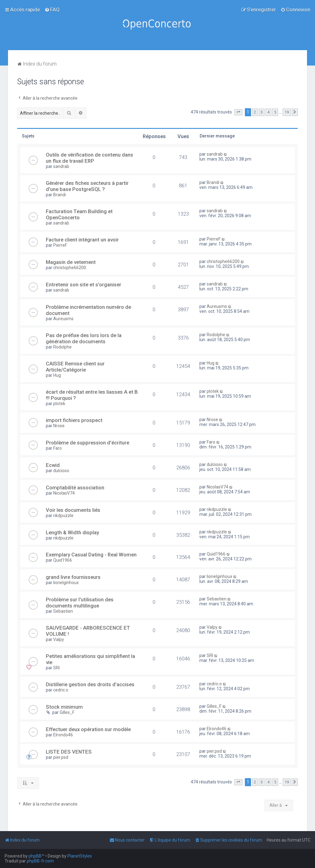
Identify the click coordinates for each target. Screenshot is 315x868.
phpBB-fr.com (40, 861)
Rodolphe (62, 347)
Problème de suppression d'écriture (88, 443)
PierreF (60, 245)
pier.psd (61, 757)
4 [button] (268, 112)
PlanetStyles (80, 856)
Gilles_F (67, 712)
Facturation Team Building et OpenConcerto (79, 214)
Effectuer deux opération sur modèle (88, 729)
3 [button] (262, 112)
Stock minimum (64, 707)
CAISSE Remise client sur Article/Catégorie (75, 367)
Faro (58, 448)
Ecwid (53, 465)
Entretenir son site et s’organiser (84, 285)
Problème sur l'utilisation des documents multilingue (80, 603)
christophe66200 (70, 268)
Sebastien (63, 611)
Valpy (59, 639)
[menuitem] (52, 10)
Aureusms (63, 319)
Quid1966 (63, 560)
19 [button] (287, 112)
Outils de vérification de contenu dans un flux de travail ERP (90, 158)
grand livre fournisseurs (73, 577)
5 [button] (275, 112)
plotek (59, 404)
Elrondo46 (63, 735)
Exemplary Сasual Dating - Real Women (91, 555)
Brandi (60, 195)
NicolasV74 (64, 493)
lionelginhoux (66, 583)
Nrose (59, 426)
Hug (57, 375)
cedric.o (61, 690)
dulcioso (61, 471)
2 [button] (255, 112)
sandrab (61, 166)
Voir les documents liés (73, 510)
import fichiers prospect (74, 420)
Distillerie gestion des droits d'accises (90, 684)
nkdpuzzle (63, 516)
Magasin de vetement (71, 262)
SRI (56, 668)
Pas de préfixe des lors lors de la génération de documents (84, 338)
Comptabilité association (75, 488)
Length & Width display (72, 532)
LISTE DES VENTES (69, 752)
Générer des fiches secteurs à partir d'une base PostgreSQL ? (87, 186)
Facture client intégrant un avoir (82, 240)
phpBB (35, 856)
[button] (238, 112)
